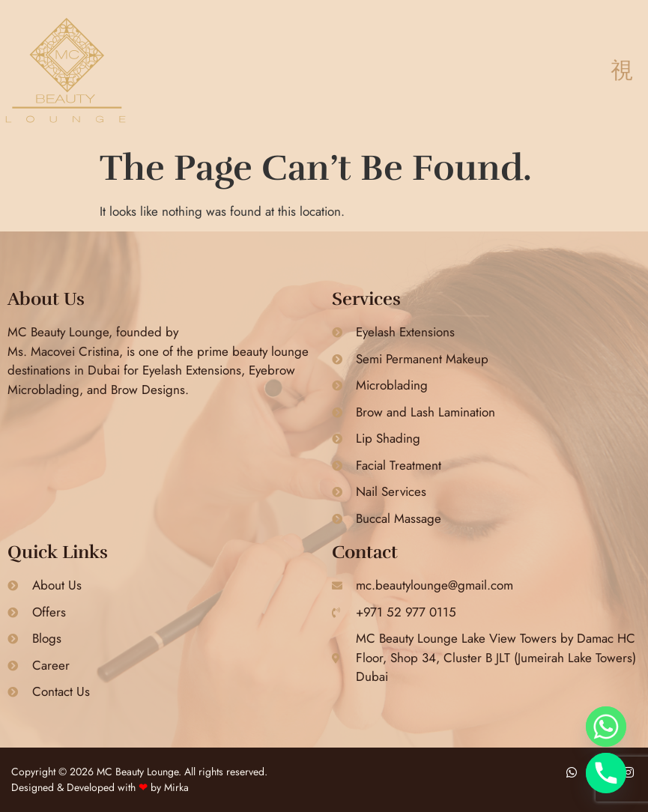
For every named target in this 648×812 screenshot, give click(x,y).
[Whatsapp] (606, 727)
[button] (621, 71)
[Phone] (606, 773)
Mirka (176, 787)
